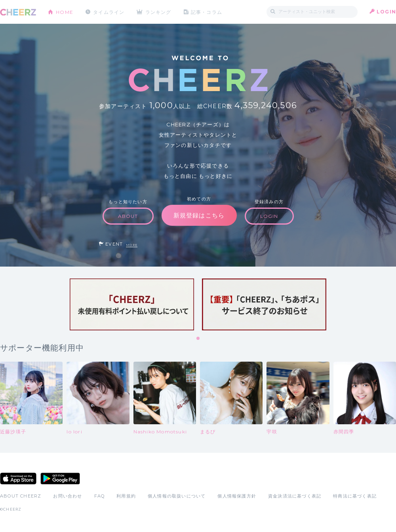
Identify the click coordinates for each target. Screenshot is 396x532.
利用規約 (126, 496)
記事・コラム (207, 12)
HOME (65, 12)
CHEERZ (18, 12)
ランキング (159, 12)
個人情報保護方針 (237, 496)
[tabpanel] (132, 304)
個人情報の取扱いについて (177, 496)
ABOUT (128, 216)
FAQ (100, 496)
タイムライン (109, 12)
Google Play (60, 479)
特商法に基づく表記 (355, 496)
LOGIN (386, 12)
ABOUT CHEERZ (21, 496)
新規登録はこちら (199, 215)
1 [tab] (198, 339)
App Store (18, 479)
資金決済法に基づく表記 (295, 496)
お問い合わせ (68, 496)
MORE (132, 245)
